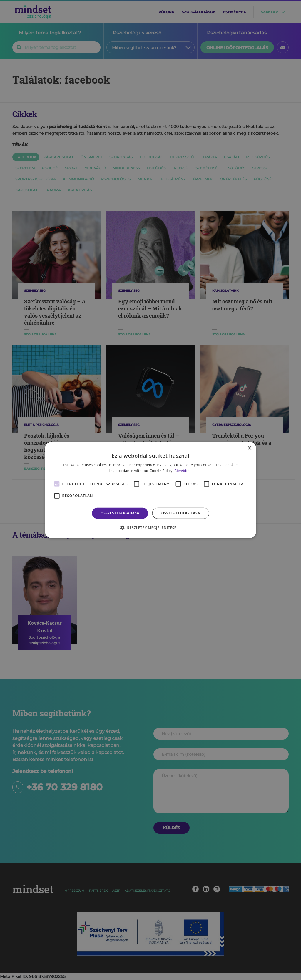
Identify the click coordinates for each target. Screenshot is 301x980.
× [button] (249, 448)
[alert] (150, 490)
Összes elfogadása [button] (120, 513)
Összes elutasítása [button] (181, 513)
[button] (150, 528)
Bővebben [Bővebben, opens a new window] (183, 471)
